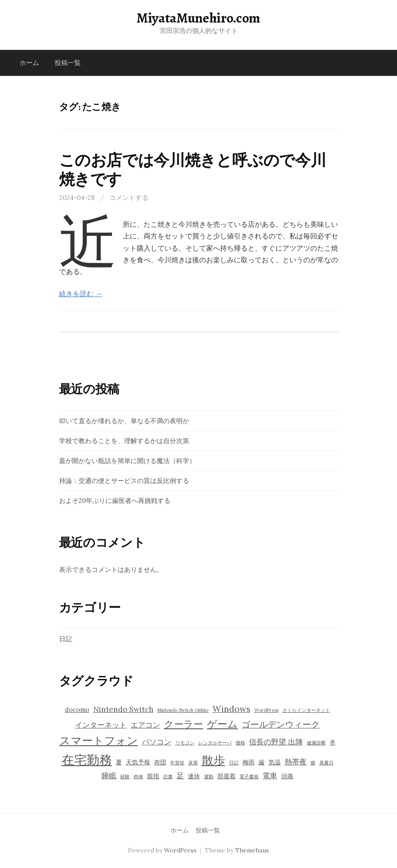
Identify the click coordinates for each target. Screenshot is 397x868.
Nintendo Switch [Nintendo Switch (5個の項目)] (123, 709)
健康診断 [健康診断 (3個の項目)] (316, 743)
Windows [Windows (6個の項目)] (231, 709)
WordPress (180, 850)
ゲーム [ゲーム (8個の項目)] (222, 724)
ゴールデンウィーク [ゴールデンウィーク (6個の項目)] (281, 724)
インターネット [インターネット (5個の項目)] (101, 725)
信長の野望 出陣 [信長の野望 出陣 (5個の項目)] (276, 742)
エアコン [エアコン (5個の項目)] (145, 725)
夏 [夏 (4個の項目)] (119, 762)
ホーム (29, 63)
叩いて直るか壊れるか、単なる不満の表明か (124, 421)
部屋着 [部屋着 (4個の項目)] (226, 776)
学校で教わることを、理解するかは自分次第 (124, 441)
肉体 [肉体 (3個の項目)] (138, 777)
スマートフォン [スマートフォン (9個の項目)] (99, 741)
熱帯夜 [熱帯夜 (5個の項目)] (296, 762)
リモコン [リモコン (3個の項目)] (185, 743)
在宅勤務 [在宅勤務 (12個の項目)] (87, 760)
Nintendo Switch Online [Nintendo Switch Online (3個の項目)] (183, 710)
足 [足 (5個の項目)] (180, 776)
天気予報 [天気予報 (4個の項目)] (138, 762)
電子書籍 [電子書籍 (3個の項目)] (249, 777)
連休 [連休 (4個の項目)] (194, 776)
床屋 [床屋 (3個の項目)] (193, 763)
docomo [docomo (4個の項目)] (77, 710)
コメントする (129, 197)
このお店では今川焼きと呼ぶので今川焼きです (193, 170)
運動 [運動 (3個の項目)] (209, 777)
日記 (66, 639)
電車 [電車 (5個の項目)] (270, 776)
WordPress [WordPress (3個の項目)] (266, 710)
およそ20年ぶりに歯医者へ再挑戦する (115, 501)
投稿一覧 (68, 63)
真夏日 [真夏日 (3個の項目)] (326, 763)
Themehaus (252, 850)
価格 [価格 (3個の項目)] (240, 743)
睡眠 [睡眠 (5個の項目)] (109, 776)
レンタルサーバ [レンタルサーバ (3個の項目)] (215, 743)
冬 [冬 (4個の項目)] (333, 742)
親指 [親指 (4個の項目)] (153, 776)
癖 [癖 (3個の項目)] (313, 763)
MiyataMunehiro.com (198, 18)
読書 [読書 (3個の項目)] (168, 777)
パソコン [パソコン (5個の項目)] (157, 742)
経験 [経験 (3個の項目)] (125, 777)
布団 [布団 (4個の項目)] (160, 762)
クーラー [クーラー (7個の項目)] (184, 724)
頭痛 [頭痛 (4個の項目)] (287, 776)
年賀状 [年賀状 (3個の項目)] (177, 763)
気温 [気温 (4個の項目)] (275, 762)
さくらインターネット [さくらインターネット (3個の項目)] (306, 710)
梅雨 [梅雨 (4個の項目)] (249, 762)
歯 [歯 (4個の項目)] (262, 762)
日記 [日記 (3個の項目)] (234, 763)
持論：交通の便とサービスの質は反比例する (124, 481)
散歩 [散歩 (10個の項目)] (213, 760)
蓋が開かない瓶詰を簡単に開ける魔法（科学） (127, 461)
